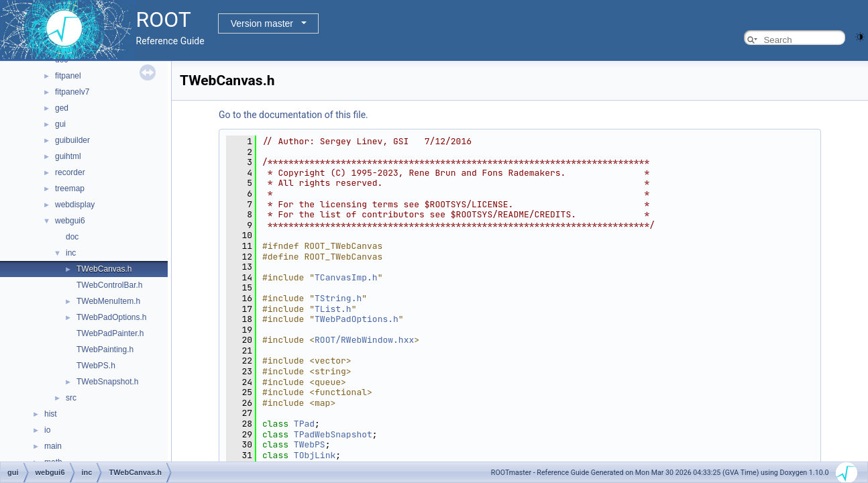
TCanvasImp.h (346, 277)
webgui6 (70, 221)
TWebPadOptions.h (112, 317)
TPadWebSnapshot (333, 434)
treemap (70, 189)
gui (60, 124)
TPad (304, 424)
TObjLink (315, 455)
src (71, 398)
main (53, 446)
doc (72, 237)
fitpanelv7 (72, 92)
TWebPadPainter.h (110, 333)
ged (62, 108)
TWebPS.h (96, 366)
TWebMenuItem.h (108, 301)
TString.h (338, 298)
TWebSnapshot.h (108, 382)
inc (71, 253)
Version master (262, 23)
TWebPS (310, 444)
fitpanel (68, 76)
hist (51, 414)
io (47, 430)
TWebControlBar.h (110, 285)
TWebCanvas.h (104, 269)
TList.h (333, 309)
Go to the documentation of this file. (293, 115)
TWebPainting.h (105, 350)
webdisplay (75, 205)
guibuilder (72, 140)
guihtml (68, 156)
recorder (70, 172)
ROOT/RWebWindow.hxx (364, 340)
